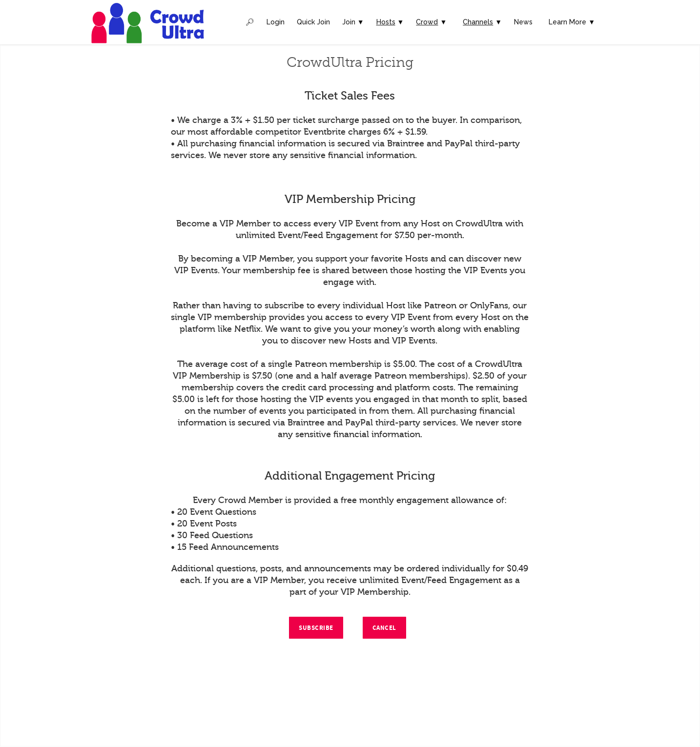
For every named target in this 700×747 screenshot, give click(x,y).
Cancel (384, 628)
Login (276, 22)
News (523, 22)
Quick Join (313, 22)
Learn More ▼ (572, 22)
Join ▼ (353, 22)
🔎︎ (250, 22)
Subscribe (316, 628)
